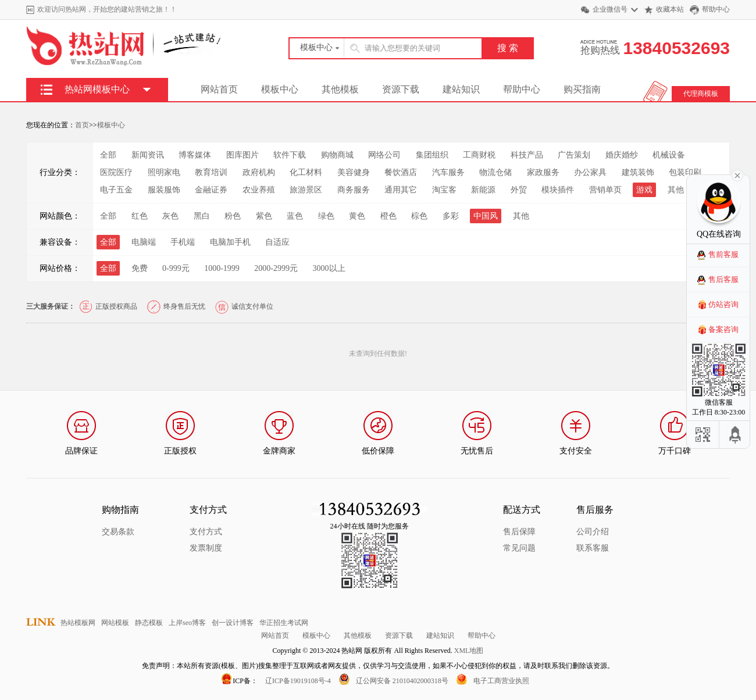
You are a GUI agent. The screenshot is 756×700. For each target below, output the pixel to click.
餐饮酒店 (401, 172)
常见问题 (519, 548)
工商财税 (479, 155)
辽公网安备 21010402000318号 (402, 681)
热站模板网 (78, 623)
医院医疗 (116, 172)
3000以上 (329, 268)
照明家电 (164, 172)
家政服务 (543, 172)
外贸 (519, 190)
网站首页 (219, 89)
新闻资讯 (148, 155)
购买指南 (582, 89)
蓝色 (295, 216)
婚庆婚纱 (622, 155)
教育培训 (211, 172)
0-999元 (176, 268)
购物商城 (337, 155)
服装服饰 (164, 190)
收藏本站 (670, 9)
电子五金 (116, 190)
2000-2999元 (276, 268)
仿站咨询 (723, 304)
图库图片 (243, 155)
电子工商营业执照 (501, 681)
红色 (140, 216)
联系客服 (593, 548)
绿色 (326, 216)
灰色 (170, 216)
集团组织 (432, 155)
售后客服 (723, 279)
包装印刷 (685, 172)
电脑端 (144, 242)
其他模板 (340, 89)
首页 (82, 125)
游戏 (644, 190)
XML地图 (469, 651)
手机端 (183, 242)
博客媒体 (195, 155)
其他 (676, 190)
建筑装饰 (638, 172)
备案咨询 (723, 329)
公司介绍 (593, 532)
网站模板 (115, 623)
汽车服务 (448, 172)
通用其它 (401, 190)
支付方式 (206, 532)
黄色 (357, 216)
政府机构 (259, 172)
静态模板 (149, 623)
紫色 (264, 216)
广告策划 (574, 155)
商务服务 (354, 190)
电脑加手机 (230, 242)
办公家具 (590, 172)
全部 (108, 155)
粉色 (233, 216)
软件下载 (290, 155)
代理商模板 (701, 94)
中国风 (486, 216)
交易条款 (118, 532)
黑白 (202, 216)
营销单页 (605, 190)
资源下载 (401, 89)
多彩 (451, 216)
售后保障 (519, 532)
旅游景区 (306, 190)
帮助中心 (716, 9)
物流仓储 (495, 172)
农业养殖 (259, 190)
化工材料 (306, 172)
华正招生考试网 (284, 623)
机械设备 (669, 155)
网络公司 (384, 155)
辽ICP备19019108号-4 (298, 681)
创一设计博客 (233, 623)
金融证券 (211, 190)
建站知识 (461, 89)
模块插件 (558, 190)
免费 (140, 268)
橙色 (388, 216)
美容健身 (354, 172)
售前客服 (723, 254)
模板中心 (280, 89)
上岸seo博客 (187, 623)
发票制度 (206, 548)
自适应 (277, 242)
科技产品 (527, 155)
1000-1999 (222, 268)
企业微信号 (610, 9)
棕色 (419, 216)
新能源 (483, 190)
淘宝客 (444, 190)
